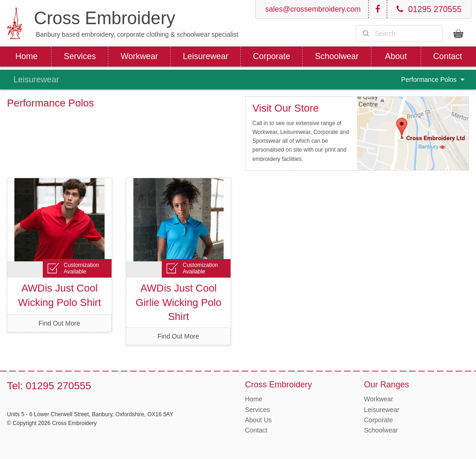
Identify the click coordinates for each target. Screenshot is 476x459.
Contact (448, 56)
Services (80, 56)
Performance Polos (433, 80)
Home (26, 56)
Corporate (271, 56)
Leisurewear (205, 56)
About (396, 56)
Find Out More (59, 323)
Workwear (139, 56)
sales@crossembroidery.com (312, 9)
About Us (258, 420)
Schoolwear (337, 56)
